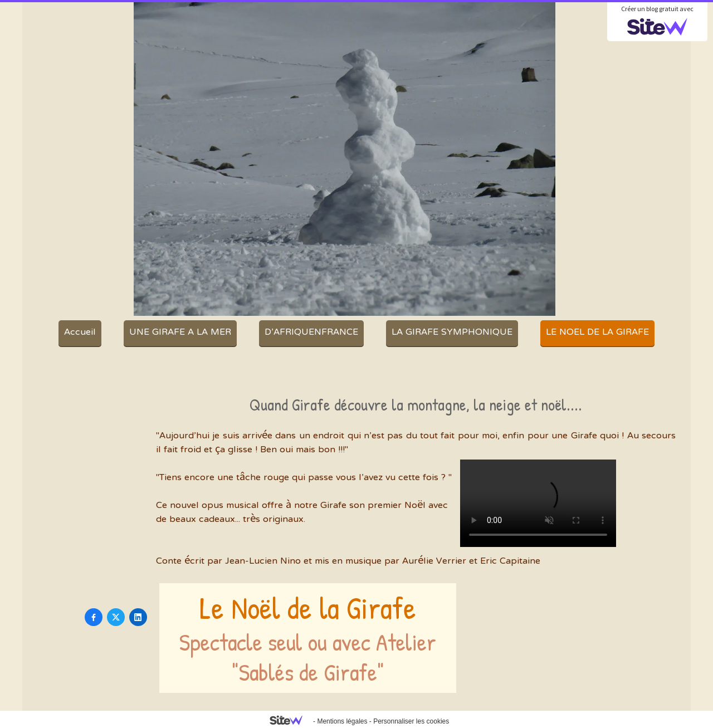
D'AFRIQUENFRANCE (311, 333)
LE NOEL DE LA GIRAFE (597, 333)
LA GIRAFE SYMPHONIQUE (452, 333)
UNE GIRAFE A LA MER (180, 333)
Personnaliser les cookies (411, 721)
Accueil (80, 333)
